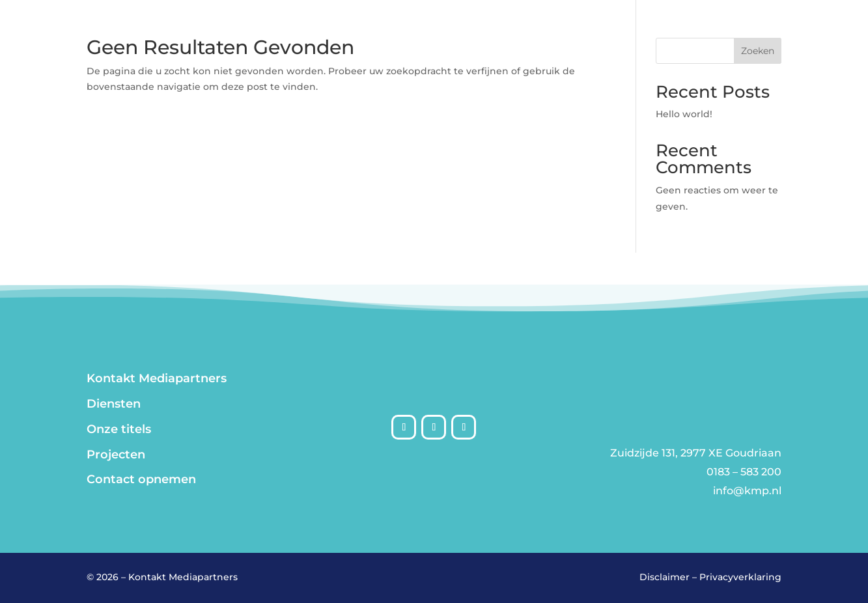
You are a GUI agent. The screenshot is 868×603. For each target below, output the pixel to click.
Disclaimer (665, 577)
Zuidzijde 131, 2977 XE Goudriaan (696, 453)
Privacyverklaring (740, 577)
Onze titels (119, 429)
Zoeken (758, 51)
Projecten (116, 455)
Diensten (114, 404)
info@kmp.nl (747, 491)
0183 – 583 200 (744, 472)
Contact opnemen (141, 479)
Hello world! (684, 114)
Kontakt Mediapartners (157, 378)
